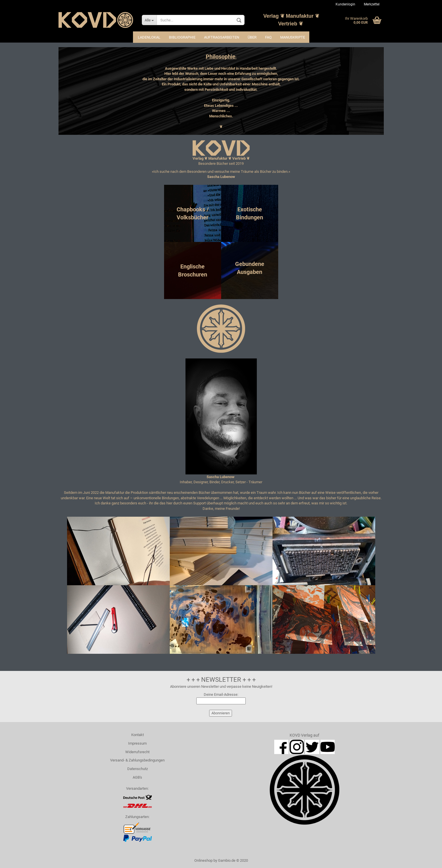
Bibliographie (182, 37)
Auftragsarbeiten (222, 37)
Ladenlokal (149, 37)
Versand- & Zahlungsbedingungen (137, 760)
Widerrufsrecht (137, 752)
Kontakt (138, 735)
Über (252, 37)
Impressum (137, 743)
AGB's (137, 777)
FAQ (268, 37)
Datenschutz (138, 769)
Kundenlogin (345, 4)
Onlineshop (203, 860)
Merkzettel (372, 4)
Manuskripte (293, 37)
